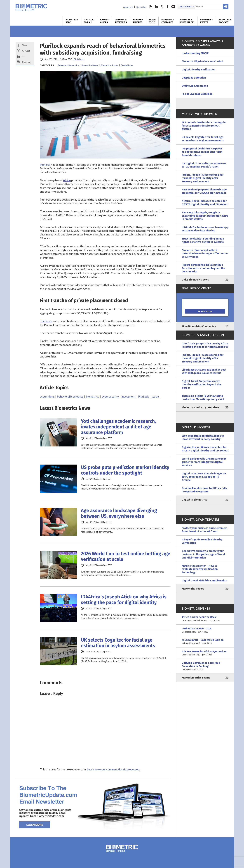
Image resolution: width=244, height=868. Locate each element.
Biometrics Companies (168, 21)
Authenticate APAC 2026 (205, 630)
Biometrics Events (207, 21)
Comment (27, 62)
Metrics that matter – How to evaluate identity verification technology (200, 569)
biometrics (93, 396)
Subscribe (141, 7)
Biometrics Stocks (109, 65)
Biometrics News (72, 21)
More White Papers (193, 589)
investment (128, 396)
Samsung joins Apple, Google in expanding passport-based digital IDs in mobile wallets (205, 216)
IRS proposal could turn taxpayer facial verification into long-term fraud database (202, 152)
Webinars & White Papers (187, 21)
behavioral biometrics (70, 396)
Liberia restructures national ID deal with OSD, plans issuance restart (204, 371)
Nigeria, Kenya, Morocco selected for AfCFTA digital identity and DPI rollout (205, 203)
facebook (168, 7)
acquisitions (47, 396)
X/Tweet (26, 51)
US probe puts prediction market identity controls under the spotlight (125, 470)
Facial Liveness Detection (197, 94)
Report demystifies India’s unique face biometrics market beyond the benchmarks (203, 268)
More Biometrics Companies (199, 326)
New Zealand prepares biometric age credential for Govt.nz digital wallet (204, 191)
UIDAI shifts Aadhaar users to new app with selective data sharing (205, 229)
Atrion (67, 180)
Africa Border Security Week (205, 619)
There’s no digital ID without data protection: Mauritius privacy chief (203, 398)
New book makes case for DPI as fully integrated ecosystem (204, 490)
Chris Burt (79, 59)
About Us (128, 7)
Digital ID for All (89, 21)
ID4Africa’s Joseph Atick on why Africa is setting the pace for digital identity (124, 600)
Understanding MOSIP (195, 53)
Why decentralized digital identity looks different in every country (203, 437)
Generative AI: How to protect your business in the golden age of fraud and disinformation (203, 554)
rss (151, 7)
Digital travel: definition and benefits (204, 581)
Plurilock (45, 165)
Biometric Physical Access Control (202, 61)
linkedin (156, 7)
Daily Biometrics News (195, 280)
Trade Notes (127, 65)
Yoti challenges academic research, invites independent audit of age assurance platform (118, 427)
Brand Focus (152, 21)
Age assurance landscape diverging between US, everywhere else (119, 513)
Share (25, 45)
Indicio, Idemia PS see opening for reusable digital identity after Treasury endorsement (203, 178)
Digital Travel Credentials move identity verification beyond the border (201, 384)
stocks (156, 396)
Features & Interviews (121, 21)
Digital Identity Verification (199, 70)
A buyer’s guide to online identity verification (202, 541)
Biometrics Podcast (225, 21)
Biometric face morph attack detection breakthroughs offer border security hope (205, 254)
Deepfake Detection (194, 78)
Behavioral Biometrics (68, 65)
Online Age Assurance (195, 86)
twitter (162, 7)
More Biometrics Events (196, 678)
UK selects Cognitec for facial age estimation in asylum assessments (118, 643)
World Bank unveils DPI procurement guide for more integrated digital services (204, 462)
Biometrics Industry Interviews (201, 407)
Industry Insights (138, 21)
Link (24, 56)
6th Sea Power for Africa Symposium (205, 653)
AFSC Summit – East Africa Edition (205, 642)
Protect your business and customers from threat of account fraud (204, 530)
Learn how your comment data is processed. (113, 769)
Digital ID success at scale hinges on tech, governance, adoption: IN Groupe (204, 477)
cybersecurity (110, 396)
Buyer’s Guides (104, 21)
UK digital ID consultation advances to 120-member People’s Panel (204, 165)
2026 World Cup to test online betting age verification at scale (126, 556)
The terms (46, 321)
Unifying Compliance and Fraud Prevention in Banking (205, 666)
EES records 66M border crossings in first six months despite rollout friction (204, 126)
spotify (173, 7)
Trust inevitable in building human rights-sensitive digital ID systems (203, 240)
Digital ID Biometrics (194, 500)
